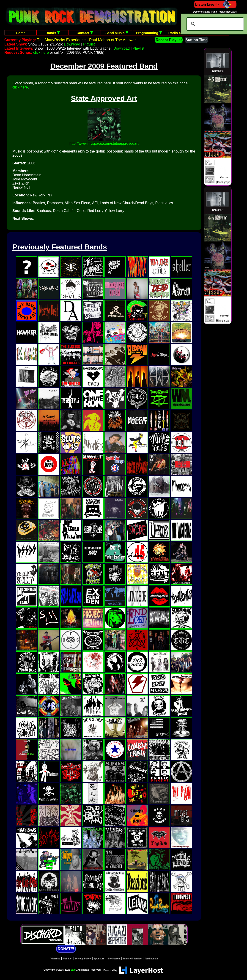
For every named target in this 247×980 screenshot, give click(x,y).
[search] (214, 24)
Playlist (89, 44)
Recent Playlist (169, 40)
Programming (149, 33)
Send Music (117, 33)
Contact (85, 33)
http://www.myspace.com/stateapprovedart (104, 143)
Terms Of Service (132, 959)
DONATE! (66, 949)
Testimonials (151, 959)
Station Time (197, 40)
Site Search (114, 959)
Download (72, 44)
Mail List (68, 959)
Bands (53, 33)
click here (41, 52)
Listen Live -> (215, 4)
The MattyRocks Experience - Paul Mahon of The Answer (86, 40)
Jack (74, 970)
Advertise (55, 959)
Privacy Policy (83, 959)
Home (21, 33)
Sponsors (99, 959)
